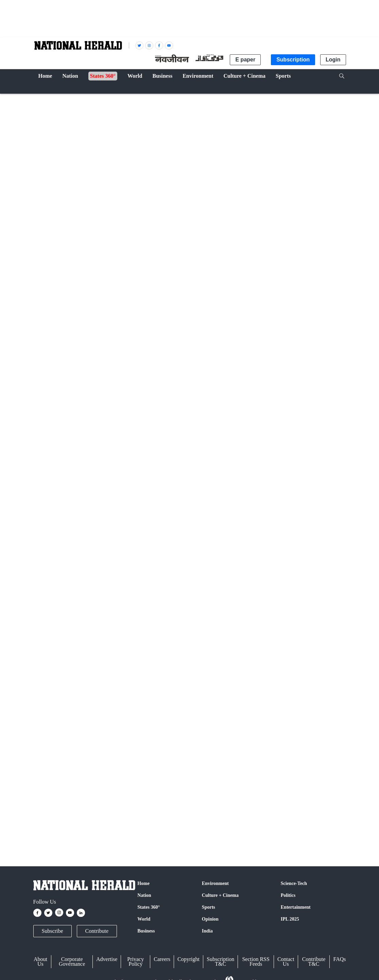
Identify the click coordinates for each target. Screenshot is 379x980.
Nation (144, 895)
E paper (245, 60)
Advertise (107, 959)
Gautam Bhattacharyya (85, 309)
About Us (40, 961)
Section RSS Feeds (256, 961)
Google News (144, 737)
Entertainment (296, 907)
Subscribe (53, 931)
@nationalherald (154, 750)
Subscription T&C (220, 961)
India (207, 931)
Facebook (86, 737)
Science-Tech (294, 883)
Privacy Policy (135, 961)
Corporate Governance (72, 961)
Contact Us (286, 961)
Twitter (112, 737)
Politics (288, 895)
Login (333, 60)
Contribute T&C (314, 961)
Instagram (179, 737)
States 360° (149, 907)
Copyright (188, 959)
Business (146, 931)
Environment (215, 883)
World (144, 919)
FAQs (339, 959)
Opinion (210, 919)
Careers (162, 959)
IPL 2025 (290, 919)
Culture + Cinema (220, 895)
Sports (209, 907)
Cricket (46, 99)
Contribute (97, 931)
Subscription (293, 60)
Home (143, 883)
